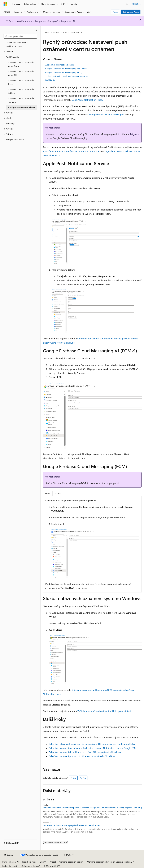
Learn (46, 32)
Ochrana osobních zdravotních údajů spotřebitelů (110, 862)
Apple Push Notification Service (60, 65)
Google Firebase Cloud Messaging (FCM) (64, 72)
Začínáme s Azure (131, 12)
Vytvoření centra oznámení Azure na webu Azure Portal (71, 151)
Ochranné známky (30, 866)
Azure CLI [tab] (59, 493)
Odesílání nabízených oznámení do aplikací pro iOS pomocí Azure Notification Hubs (92, 744)
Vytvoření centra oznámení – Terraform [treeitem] (21, 100)
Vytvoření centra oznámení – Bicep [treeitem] (21, 82)
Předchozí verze (29, 862)
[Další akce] (139, 33)
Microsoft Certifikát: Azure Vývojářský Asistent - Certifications (72, 825)
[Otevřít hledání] (127, 4)
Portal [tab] (48, 493)
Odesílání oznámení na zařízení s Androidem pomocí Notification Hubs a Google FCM (92, 748)
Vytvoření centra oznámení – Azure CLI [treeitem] (21, 73)
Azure (56, 32)
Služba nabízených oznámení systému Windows (67, 76)
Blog (42, 862)
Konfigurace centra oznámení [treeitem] (22, 107)
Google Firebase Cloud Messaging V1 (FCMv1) (66, 69)
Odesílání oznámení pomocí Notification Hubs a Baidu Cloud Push (82, 756)
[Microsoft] (5, 4)
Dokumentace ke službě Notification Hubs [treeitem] (17, 44)
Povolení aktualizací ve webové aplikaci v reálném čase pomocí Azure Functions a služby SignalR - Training (92, 808)
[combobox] (20, 36)
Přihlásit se (136, 4)
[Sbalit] (36, 30)
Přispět (53, 862)
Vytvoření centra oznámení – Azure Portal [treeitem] (21, 64)
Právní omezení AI (10, 862)
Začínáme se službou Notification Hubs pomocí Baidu (105, 711)
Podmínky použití (10, 866)
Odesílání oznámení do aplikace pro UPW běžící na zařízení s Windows (85, 752)
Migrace (135, 134)
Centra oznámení (71, 32)
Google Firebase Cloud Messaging (107, 114)
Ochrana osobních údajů (71, 862)
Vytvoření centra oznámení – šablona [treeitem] (21, 91)
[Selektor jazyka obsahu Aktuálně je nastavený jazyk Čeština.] (9, 855)
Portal (115, 12)
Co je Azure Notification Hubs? (87, 100)
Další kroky (50, 80)
